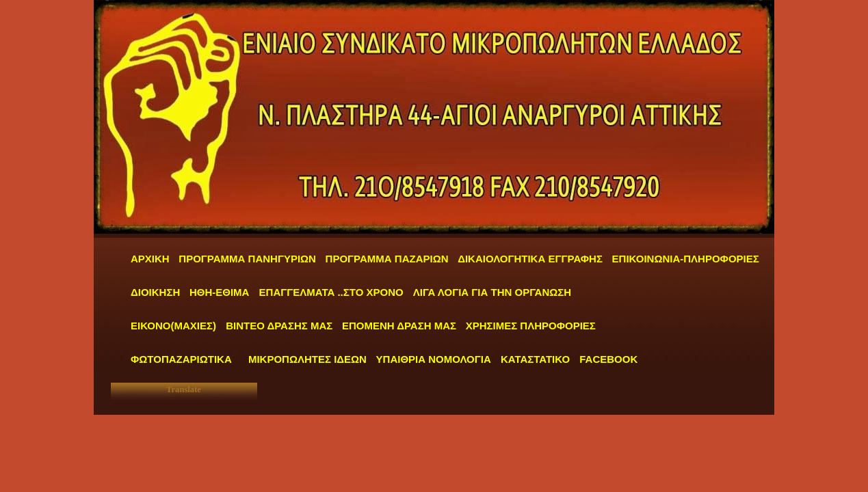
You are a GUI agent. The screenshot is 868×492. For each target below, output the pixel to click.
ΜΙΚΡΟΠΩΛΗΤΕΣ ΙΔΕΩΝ (307, 359)
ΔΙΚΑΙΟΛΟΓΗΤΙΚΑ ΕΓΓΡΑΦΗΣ (530, 259)
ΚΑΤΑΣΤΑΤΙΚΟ (537, 359)
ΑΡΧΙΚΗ (150, 259)
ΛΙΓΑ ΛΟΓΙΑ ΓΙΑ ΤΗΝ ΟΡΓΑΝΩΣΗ (492, 292)
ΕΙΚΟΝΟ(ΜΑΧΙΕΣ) (173, 326)
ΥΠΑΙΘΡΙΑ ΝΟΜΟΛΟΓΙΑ (435, 359)
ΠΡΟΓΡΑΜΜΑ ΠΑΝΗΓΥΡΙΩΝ (247, 259)
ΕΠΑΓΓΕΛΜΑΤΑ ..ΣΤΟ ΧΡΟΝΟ (333, 292)
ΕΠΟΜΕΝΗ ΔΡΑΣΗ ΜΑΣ (399, 326)
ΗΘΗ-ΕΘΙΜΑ (221, 292)
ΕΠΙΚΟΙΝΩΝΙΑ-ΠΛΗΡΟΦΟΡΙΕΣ (686, 259)
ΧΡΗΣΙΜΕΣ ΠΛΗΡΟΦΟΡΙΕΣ (531, 326)
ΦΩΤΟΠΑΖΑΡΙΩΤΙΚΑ (181, 359)
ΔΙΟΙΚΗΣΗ (155, 292)
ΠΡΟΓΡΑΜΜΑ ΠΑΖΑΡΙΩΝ (387, 259)
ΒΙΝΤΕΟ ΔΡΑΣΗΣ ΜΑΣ (279, 326)
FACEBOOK (608, 359)
